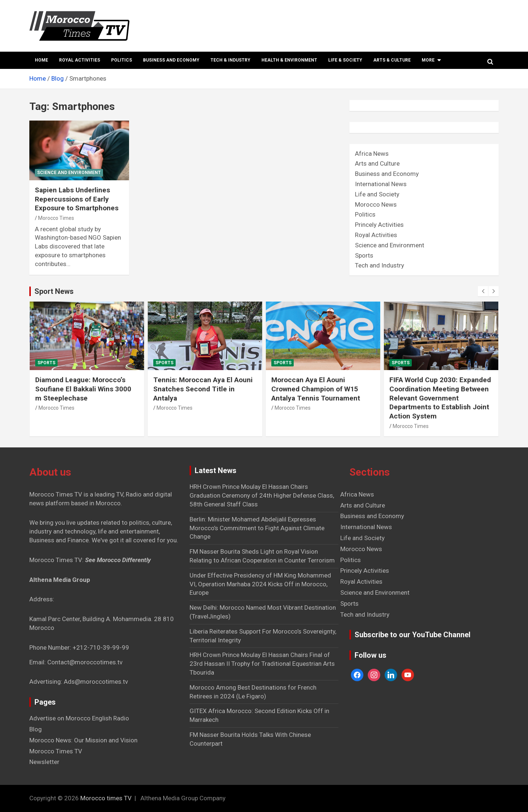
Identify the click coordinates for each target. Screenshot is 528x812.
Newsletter (44, 762)
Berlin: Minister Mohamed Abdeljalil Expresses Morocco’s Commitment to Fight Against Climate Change (257, 528)
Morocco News (376, 204)
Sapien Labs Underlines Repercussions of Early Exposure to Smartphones (77, 199)
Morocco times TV (106, 798)
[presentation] (483, 291)
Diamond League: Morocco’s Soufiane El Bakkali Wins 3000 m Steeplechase (83, 389)
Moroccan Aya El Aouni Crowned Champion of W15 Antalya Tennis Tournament (316, 389)
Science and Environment (69, 173)
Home (41, 60)
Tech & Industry (230, 60)
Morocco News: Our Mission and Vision (83, 740)
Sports (364, 255)
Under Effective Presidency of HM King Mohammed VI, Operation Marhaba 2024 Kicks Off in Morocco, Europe (260, 584)
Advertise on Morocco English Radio (79, 718)
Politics (122, 60)
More (428, 60)
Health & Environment (289, 60)
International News (381, 184)
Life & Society (345, 60)
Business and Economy (171, 60)
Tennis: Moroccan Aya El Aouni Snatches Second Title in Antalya (203, 389)
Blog (36, 729)
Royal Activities (80, 60)
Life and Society (377, 194)
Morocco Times (56, 218)
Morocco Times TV (56, 751)
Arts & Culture (392, 60)
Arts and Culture (377, 163)
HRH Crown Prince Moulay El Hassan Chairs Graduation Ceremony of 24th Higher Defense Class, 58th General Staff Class (262, 495)
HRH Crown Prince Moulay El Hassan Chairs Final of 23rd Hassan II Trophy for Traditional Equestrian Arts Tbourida (262, 664)
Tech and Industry (379, 265)
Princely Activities (379, 225)
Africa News (372, 154)
